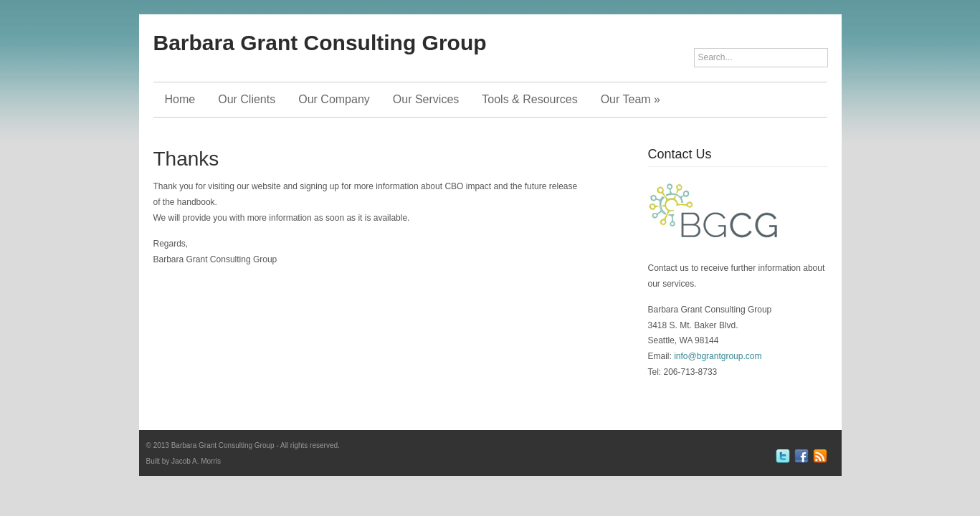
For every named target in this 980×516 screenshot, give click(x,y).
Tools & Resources (529, 99)
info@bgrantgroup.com (718, 356)
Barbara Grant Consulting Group (320, 43)
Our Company (334, 99)
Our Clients (247, 99)
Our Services (426, 99)
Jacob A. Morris (196, 461)
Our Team (631, 99)
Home (180, 99)
